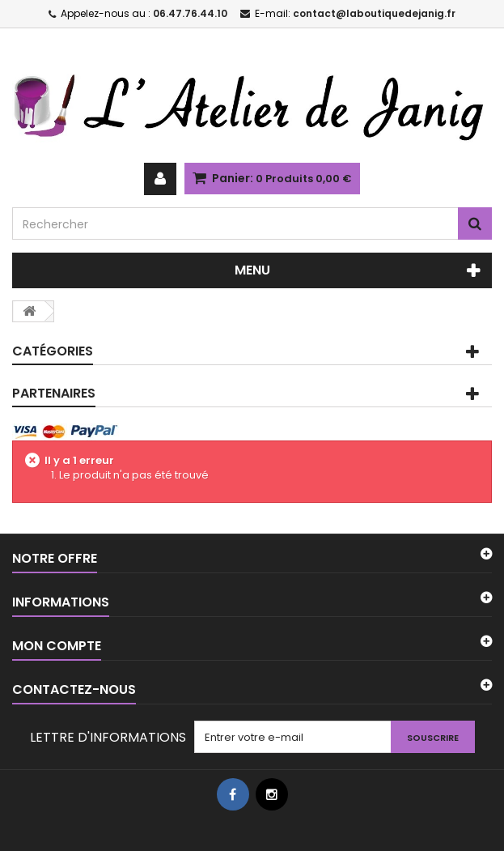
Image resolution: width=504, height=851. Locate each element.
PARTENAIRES (54, 393)
